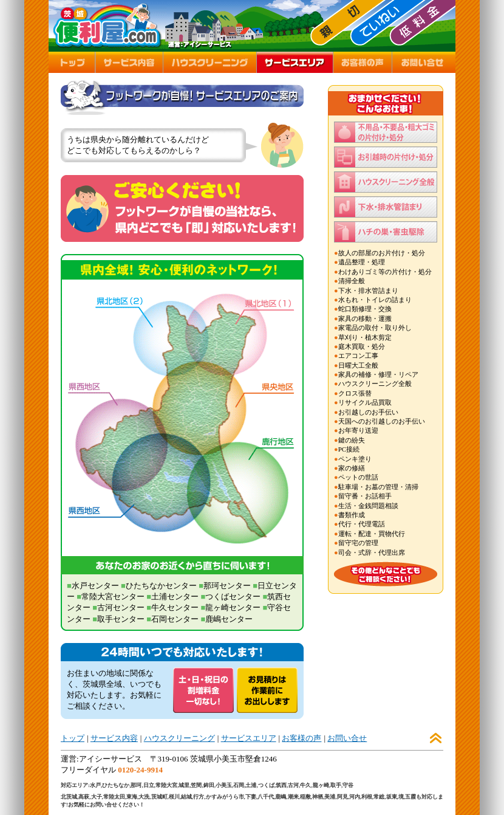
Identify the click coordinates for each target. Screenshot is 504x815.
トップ (73, 738)
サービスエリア (249, 738)
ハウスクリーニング (179, 738)
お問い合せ (347, 738)
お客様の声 (301, 738)
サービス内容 (114, 738)
